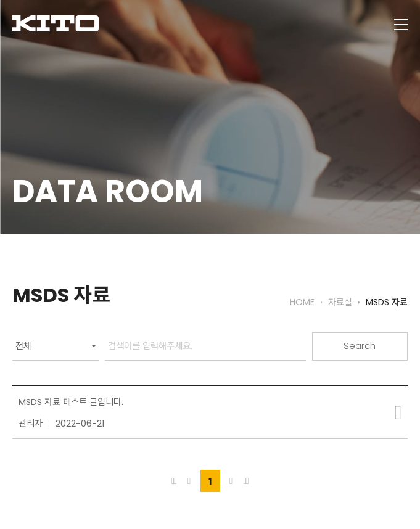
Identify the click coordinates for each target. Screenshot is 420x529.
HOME (302, 302)
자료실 (340, 302)
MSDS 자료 (387, 302)
